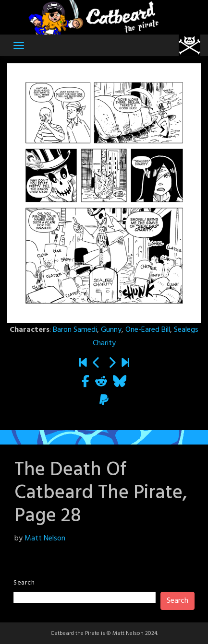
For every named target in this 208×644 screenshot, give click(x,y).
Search (24, 583)
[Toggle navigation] (19, 46)
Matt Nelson (45, 539)
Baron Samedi (75, 330)
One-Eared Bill (148, 330)
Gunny (111, 330)
